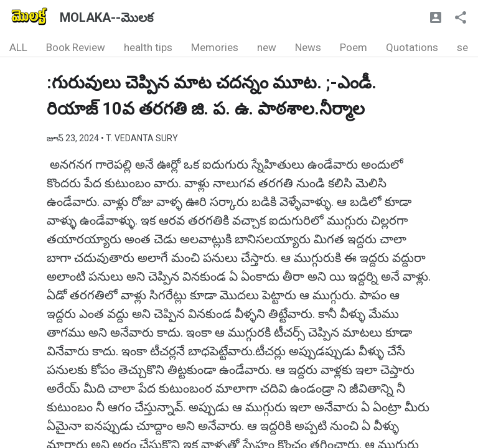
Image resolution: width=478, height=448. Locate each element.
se (462, 47)
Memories (215, 47)
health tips (148, 47)
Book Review (76, 47)
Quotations (412, 47)
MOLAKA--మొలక (106, 17)
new (267, 47)
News (308, 47)
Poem (354, 47)
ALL (18, 47)
